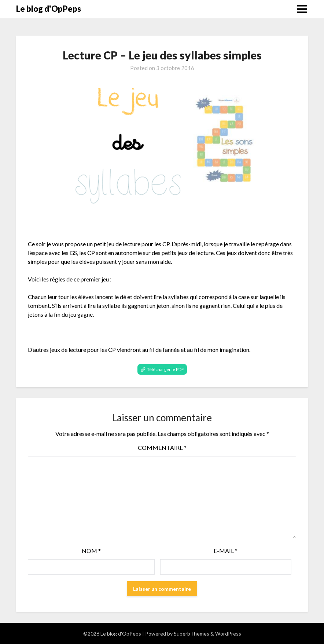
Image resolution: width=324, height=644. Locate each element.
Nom (91, 551)
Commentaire (162, 447)
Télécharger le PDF (165, 369)
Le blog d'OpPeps (49, 9)
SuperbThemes (192, 634)
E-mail (226, 551)
